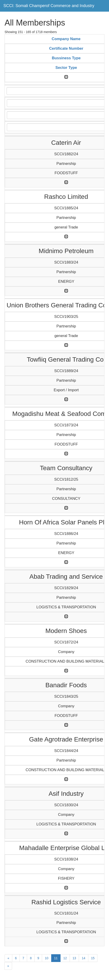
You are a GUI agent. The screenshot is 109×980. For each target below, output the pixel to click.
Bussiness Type (66, 58)
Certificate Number (66, 48)
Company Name (66, 39)
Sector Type (66, 68)
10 (47, 958)
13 (74, 958)
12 (65, 958)
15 (93, 958)
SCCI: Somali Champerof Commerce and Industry (49, 6)
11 (56, 958)
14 (84, 958)
